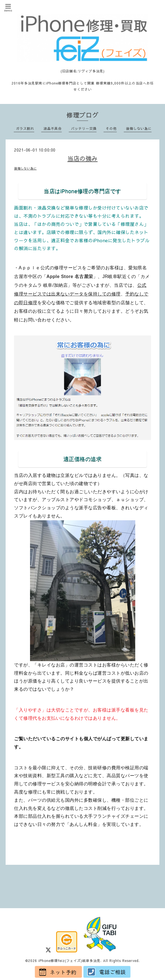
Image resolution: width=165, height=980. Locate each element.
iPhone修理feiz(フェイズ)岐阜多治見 (69, 961)
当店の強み (82, 158)
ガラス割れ (25, 128)
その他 (111, 128)
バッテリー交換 (84, 128)
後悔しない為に (139, 128)
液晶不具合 (53, 128)
